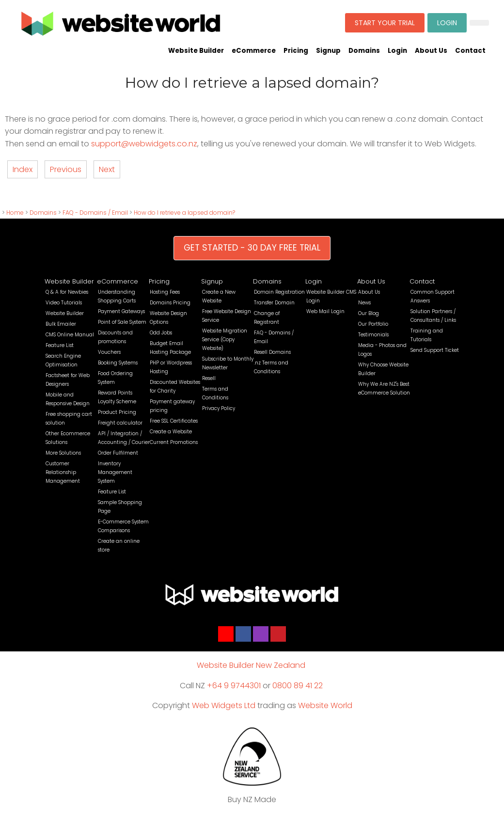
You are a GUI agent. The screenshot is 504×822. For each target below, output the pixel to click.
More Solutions (63, 453)
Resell (209, 378)
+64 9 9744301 (234, 686)
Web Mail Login (325, 311)
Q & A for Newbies (67, 292)
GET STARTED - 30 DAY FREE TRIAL (252, 248)
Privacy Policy (219, 408)
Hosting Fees (165, 292)
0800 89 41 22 (298, 686)
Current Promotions (174, 442)
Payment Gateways (121, 311)
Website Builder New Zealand (251, 665)
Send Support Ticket (435, 350)
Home (15, 213)
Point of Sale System (122, 322)
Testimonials (373, 335)
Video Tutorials (64, 303)
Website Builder (196, 51)
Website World (325, 705)
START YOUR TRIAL (385, 23)
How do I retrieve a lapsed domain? (184, 213)
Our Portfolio (373, 324)
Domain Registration (279, 292)
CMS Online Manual (70, 335)
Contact (470, 51)
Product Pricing (117, 412)
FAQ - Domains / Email (95, 213)
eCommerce (254, 51)
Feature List (60, 345)
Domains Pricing (170, 303)
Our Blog (369, 313)
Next (107, 169)
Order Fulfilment (118, 453)
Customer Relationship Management (63, 472)
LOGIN (447, 23)
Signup (328, 51)
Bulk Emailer (61, 324)
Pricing (296, 51)
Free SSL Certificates (174, 421)
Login (397, 51)
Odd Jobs (161, 333)
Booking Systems (118, 363)
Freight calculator (120, 423)
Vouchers (109, 352)
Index (23, 169)
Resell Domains (272, 352)
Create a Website (171, 432)
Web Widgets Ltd (224, 705)
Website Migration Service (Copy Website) (225, 340)
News (364, 303)
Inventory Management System (115, 472)
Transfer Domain (274, 303)
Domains (364, 51)
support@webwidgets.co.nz (144, 144)
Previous (66, 169)
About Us (431, 51)
